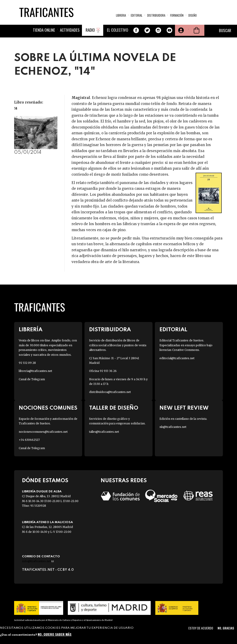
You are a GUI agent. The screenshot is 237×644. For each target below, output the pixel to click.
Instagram (158, 30)
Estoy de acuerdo (201, 628)
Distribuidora (156, 15)
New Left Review (184, 408)
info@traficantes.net (38, 561)
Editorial (137, 15)
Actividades (70, 30)
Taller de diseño (114, 408)
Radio (90, 30)
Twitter (147, 30)
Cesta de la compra (196, 30)
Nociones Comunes (48, 408)
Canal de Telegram (32, 379)
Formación (177, 15)
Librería (31, 330)
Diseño (193, 15)
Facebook (136, 30)
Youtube (169, 30)
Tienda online (44, 30)
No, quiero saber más (55, 634)
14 (16, 108)
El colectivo (118, 30)
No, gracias (226, 628)
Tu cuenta (181, 30)
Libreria (121, 15)
